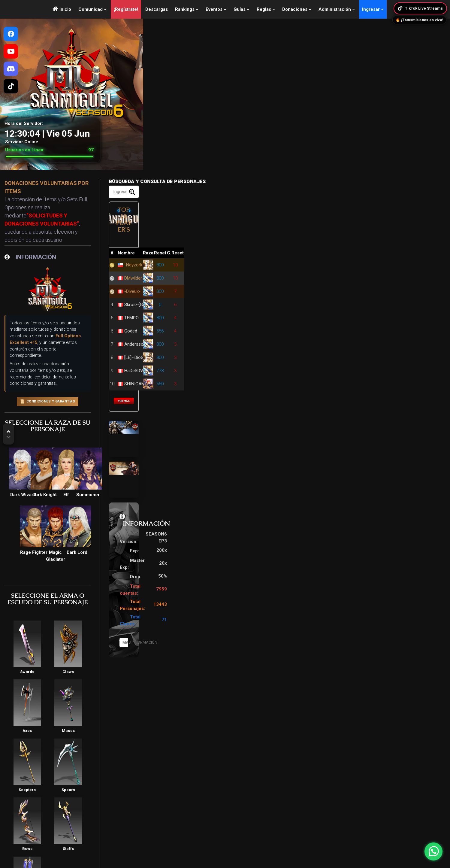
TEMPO (328, 300)
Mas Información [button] (350, 594)
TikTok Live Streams (420, 8)
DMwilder (329, 261)
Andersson (331, 327)
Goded (327, 314)
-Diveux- (329, 274)
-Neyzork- (331, 247)
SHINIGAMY (332, 366)
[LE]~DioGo (332, 340)
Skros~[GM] (332, 287)
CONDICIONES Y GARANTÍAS (168, 324)
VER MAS (350, 384)
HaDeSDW (331, 353)
